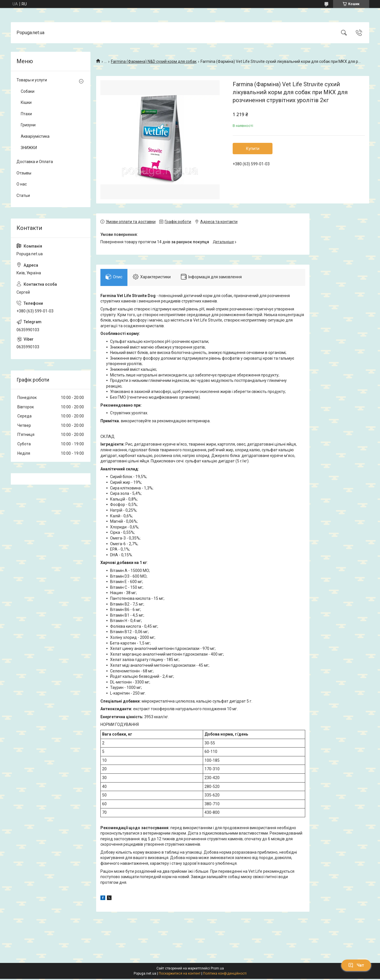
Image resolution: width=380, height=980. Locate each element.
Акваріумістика (35, 136)
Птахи (26, 114)
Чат (356, 965)
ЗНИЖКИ (29, 148)
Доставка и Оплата (35, 162)
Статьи (23, 195)
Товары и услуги (32, 80)
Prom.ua (217, 969)
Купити (253, 149)
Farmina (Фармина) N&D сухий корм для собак (154, 61)
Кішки (26, 102)
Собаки (28, 91)
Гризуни (28, 125)
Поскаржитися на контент (180, 975)
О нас (22, 184)
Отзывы (24, 173)
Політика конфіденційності (225, 975)
